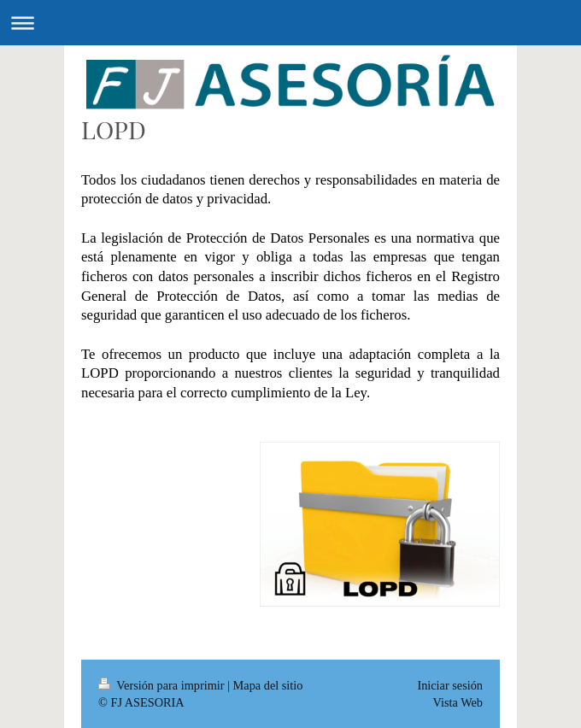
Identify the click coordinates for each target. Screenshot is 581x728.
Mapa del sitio (268, 685)
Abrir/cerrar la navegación (290, 23)
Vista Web (458, 702)
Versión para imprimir (163, 685)
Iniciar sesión (450, 685)
